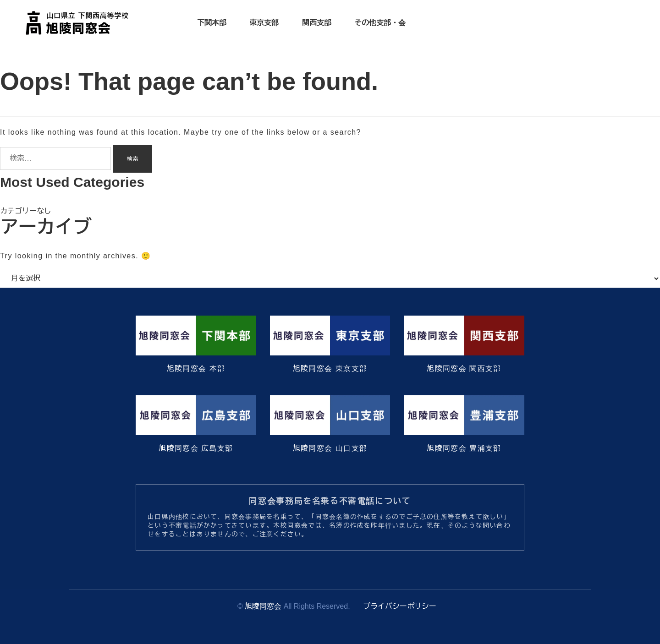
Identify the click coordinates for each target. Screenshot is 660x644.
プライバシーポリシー (400, 606)
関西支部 (317, 23)
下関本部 (212, 23)
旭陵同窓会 (263, 606)
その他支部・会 (380, 23)
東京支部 (264, 23)
